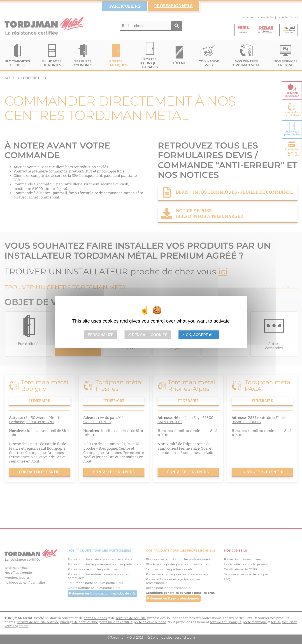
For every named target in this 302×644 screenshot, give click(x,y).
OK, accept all (199, 335)
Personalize (101, 335)
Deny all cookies (148, 335)
